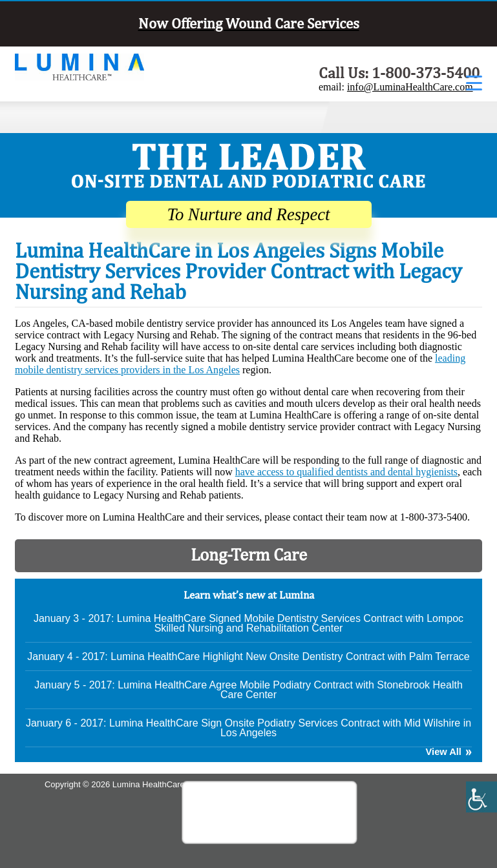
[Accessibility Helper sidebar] (481, 797)
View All (444, 752)
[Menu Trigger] (474, 82)
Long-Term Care (249, 554)
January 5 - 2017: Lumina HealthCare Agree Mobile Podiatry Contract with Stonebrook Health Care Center (248, 690)
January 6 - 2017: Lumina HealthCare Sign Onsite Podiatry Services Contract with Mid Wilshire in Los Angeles (248, 728)
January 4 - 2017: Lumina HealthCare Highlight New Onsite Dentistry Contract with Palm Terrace (248, 656)
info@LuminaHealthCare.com (410, 87)
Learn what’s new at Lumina (249, 595)
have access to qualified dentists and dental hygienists (346, 472)
